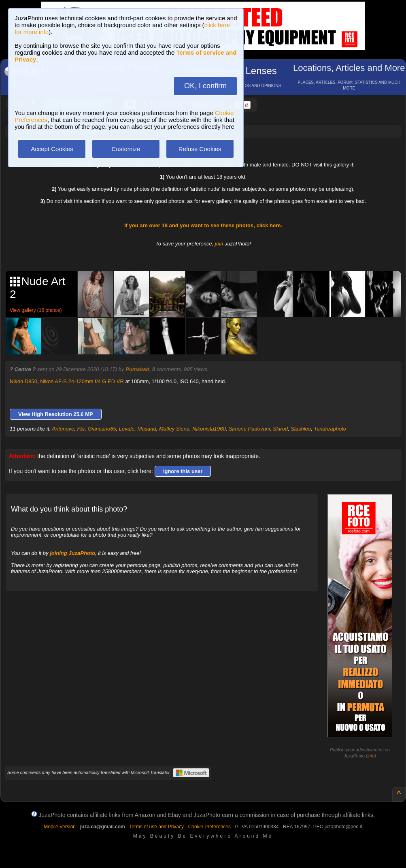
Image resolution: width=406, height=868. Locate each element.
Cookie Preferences (209, 827)
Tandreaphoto (330, 429)
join (219, 244)
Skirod (280, 429)
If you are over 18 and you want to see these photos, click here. (203, 225)
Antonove (63, 429)
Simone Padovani (249, 429)
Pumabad (137, 369)
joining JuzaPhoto (72, 553)
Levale (127, 429)
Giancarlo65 (102, 429)
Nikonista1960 (209, 429)
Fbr (81, 429)
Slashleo (301, 429)
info (371, 756)
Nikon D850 (23, 381)
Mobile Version (60, 827)
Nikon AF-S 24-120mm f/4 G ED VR (82, 381)
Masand (147, 429)
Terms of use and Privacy (156, 827)
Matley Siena (174, 429)
